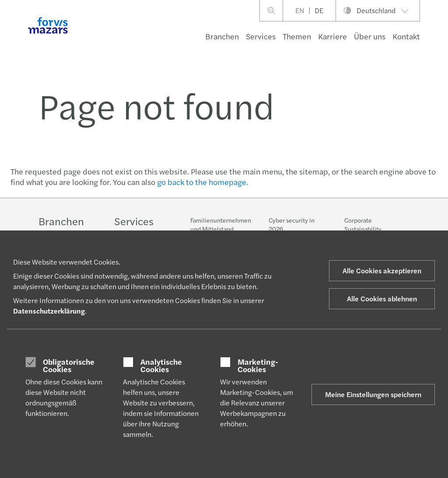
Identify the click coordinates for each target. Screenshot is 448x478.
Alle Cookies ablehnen (382, 298)
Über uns (370, 36)
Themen (297, 36)
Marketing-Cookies (258, 365)
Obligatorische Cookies (69, 365)
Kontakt (406, 36)
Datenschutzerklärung (49, 311)
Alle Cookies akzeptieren (382, 270)
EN (300, 10)
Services (261, 36)
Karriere (332, 36)
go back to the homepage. (203, 182)
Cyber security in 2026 (292, 226)
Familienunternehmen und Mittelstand (221, 224)
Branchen (222, 36)
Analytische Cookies (161, 365)
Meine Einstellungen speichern (373, 394)
